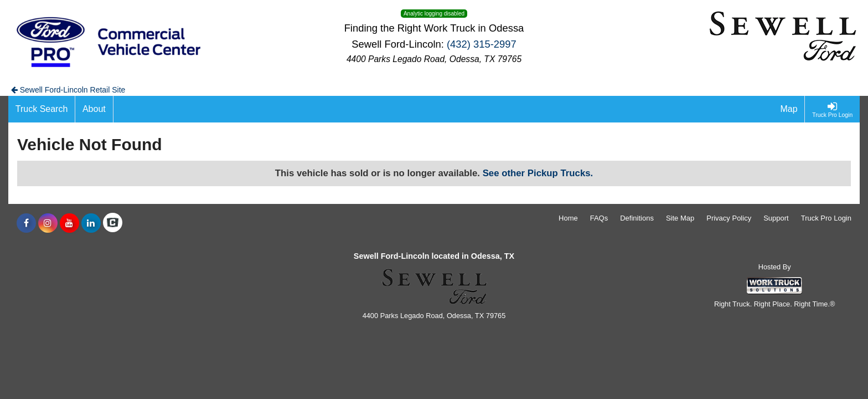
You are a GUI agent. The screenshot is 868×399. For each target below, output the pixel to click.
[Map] (789, 109)
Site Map (680, 218)
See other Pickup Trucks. (538, 173)
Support (776, 218)
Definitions (637, 218)
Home (568, 218)
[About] (94, 109)
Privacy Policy (729, 218)
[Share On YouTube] (69, 223)
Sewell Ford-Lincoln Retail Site (68, 90)
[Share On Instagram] (48, 223)
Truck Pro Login (826, 218)
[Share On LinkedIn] (91, 223)
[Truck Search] (42, 109)
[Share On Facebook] (26, 223)
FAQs (599, 218)
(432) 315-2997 (482, 44)
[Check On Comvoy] (113, 223)
